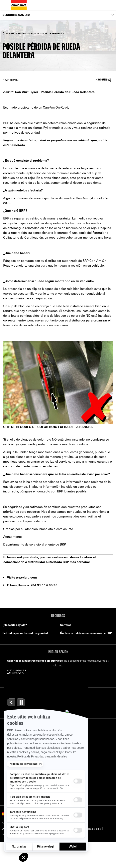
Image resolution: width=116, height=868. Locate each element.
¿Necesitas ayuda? (15, 625)
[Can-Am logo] (19, 5)
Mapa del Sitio (93, 829)
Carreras (66, 625)
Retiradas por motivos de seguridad (25, 633)
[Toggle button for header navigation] (5, 5)
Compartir (104, 80)
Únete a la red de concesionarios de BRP (86, 633)
